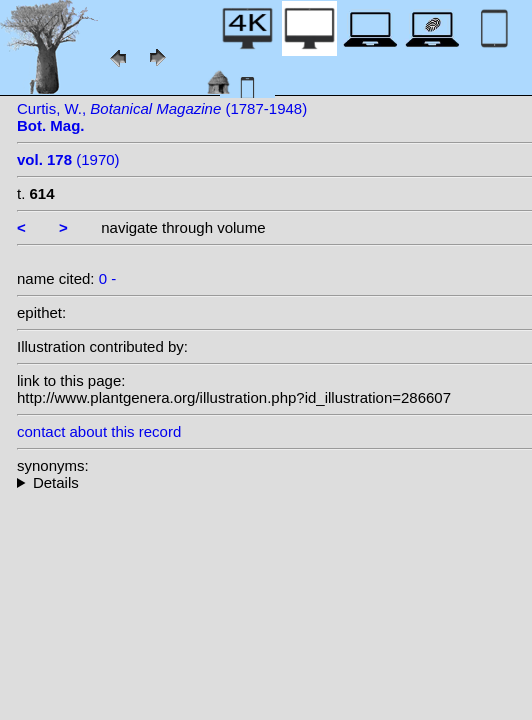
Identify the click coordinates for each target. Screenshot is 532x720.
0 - (108, 278)
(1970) (68, 159)
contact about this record (99, 431)
